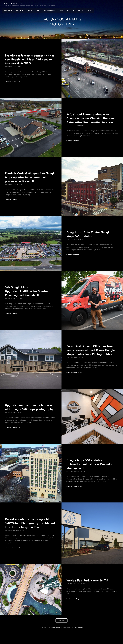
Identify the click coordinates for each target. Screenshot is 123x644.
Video (37, 10)
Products (68, 10)
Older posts (61, 632)
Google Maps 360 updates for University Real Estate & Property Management (91, 476)
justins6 (8, 67)
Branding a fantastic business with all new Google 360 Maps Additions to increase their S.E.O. (31, 60)
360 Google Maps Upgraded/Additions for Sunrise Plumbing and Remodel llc (28, 295)
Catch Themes (78, 639)
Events (78, 10)
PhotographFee (13, 4)
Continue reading (12, 82)
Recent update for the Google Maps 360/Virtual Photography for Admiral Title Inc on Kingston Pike (30, 535)
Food (59, 10)
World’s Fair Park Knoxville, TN (89, 592)
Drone (29, 10)
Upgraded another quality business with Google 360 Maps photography (31, 417)
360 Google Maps (48, 10)
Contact (86, 10)
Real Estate (8, 10)
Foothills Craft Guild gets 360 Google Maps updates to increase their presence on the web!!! (29, 181)
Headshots (19, 10)
